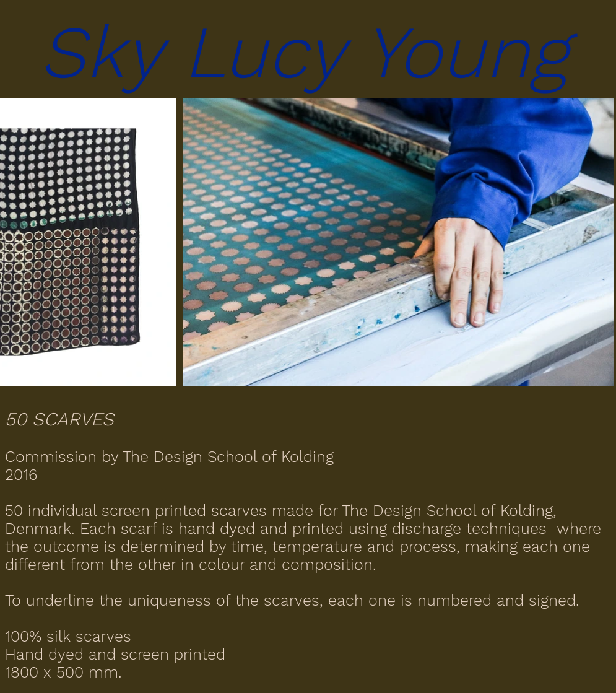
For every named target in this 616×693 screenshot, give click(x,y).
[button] (308, 52)
